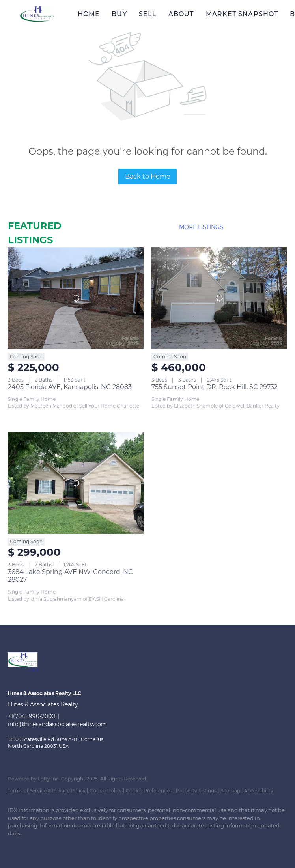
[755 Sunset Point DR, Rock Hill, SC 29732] (219, 298)
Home (89, 14)
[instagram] (109, 847)
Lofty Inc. (49, 779)
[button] (37, 14)
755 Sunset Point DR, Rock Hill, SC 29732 (215, 387)
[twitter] (63, 847)
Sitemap (230, 791)
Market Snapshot (242, 14)
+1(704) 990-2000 (32, 716)
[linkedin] (40, 847)
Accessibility (259, 791)
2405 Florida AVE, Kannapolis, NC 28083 (70, 387)
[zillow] (86, 847)
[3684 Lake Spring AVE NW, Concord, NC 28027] (76, 483)
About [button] (181, 14)
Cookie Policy (106, 791)
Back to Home (148, 176)
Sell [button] (148, 14)
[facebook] (17, 847)
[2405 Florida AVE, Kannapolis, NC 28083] (76, 298)
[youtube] (132, 847)
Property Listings (196, 791)
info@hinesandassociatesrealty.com (57, 724)
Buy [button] (119, 14)
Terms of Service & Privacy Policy (47, 791)
